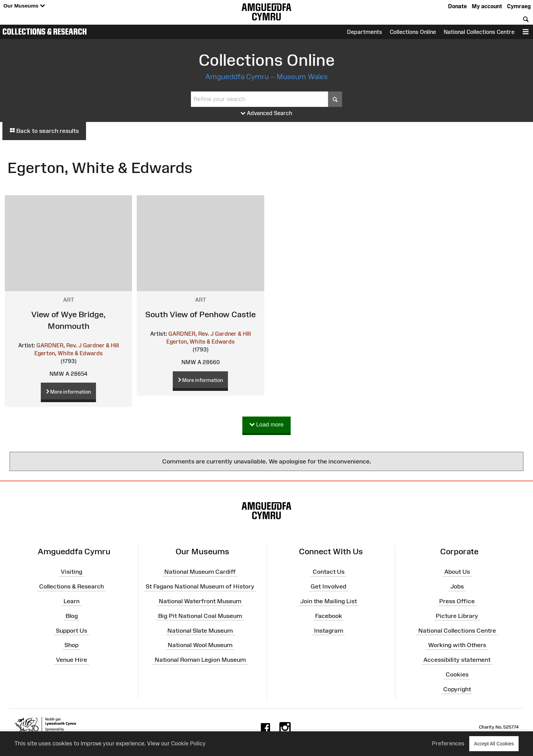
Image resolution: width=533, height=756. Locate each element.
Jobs (457, 586)
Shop (71, 645)
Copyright (457, 689)
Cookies (457, 674)
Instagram (329, 630)
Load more (267, 425)
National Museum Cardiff (200, 572)
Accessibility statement (457, 660)
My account (487, 6)
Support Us (71, 630)
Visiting (71, 572)
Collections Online (413, 32)
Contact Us (329, 572)
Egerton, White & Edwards (69, 353)
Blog (72, 616)
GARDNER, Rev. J (59, 345)
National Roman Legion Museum (200, 660)
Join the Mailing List (329, 601)
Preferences (448, 743)
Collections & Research (45, 32)
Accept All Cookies (494, 743)
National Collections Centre (479, 32)
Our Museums (24, 6)
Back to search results (44, 131)
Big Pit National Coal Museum (200, 616)
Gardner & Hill (101, 345)
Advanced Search (266, 113)
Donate (457, 6)
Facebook (329, 616)
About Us (457, 572)
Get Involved (328, 586)
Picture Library (457, 616)
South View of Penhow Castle (201, 314)
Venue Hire (71, 660)
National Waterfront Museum (200, 601)
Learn (71, 601)
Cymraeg (519, 6)
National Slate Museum (200, 630)
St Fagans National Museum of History (200, 586)
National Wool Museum (200, 645)
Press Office (457, 601)
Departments (365, 32)
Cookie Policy (188, 743)
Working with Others (457, 645)
